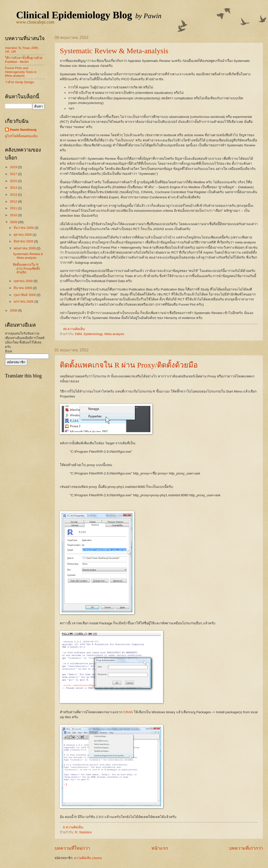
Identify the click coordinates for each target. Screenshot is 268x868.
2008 (14, 310)
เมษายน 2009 (24, 281)
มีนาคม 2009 (23, 288)
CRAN (128, 712)
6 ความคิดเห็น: (74, 827)
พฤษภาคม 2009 (25, 248)
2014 (14, 188)
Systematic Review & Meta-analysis (114, 51)
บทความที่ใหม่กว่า (72, 848)
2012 (14, 201)
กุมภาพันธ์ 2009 (25, 295)
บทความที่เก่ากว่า (246, 848)
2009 (14, 222)
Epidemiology (93, 334)
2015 (14, 181)
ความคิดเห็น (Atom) (88, 858)
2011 (14, 208)
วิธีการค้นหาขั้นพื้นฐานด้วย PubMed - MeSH (24, 60)
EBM (78, 334)
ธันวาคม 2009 (24, 228)
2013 (14, 195)
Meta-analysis (114, 334)
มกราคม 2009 (24, 302)
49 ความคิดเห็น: (75, 329)
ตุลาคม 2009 (23, 235)
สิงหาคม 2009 (24, 241)
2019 (14, 167)
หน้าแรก (160, 848)
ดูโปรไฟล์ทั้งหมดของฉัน (21, 136)
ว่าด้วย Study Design (19, 82)
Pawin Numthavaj (23, 130)
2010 (14, 215)
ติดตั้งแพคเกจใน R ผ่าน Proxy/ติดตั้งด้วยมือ (129, 365)
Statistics (86, 832)
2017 (14, 174)
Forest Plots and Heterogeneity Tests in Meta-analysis (21, 72)
